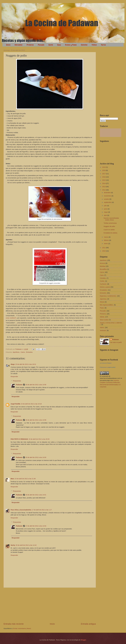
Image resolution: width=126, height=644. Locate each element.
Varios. (102, 327)
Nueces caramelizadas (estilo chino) (111, 219)
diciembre (107, 193)
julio (106, 206)
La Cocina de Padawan (106, 363)
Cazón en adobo (109, 230)
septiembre (108, 202)
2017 (104, 174)
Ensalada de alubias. (111, 233)
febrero (107, 240)
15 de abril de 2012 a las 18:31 (26, 364)
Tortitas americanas (110, 223)
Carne (51, 45)
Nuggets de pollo (109, 226)
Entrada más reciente (14, 624)
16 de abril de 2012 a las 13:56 (36, 385)
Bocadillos (103, 269)
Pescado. (103, 311)
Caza (59, 45)
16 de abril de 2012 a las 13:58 (36, 420)
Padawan (19, 385)
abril (106, 215)
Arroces (102, 263)
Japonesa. (103, 299)
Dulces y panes (105, 287)
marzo (106, 237)
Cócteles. (103, 278)
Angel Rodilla (15, 404)
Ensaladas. (104, 290)
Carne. (23, 352)
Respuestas (17, 381)
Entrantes (19, 45)
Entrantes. (29, 352)
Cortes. (102, 281)
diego (13, 364)
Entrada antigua (88, 624)
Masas (102, 302)
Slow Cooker (104, 320)
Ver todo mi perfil (116, 342)
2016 (104, 177)
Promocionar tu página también (108, 367)
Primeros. (103, 314)
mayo (106, 212)
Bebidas (103, 266)
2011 (104, 248)
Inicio (8, 45)
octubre (107, 199)
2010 (104, 251)
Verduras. (103, 330)
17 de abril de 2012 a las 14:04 (36, 526)
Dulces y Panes (71, 45)
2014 (104, 183)
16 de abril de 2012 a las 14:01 (36, 495)
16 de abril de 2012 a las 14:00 (36, 457)
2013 (104, 187)
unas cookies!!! (11, 318)
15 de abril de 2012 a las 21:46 (25, 479)
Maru (12, 479)
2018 (104, 170)
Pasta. (102, 308)
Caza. (102, 275)
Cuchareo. (103, 284)
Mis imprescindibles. (107, 305)
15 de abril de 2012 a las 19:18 (31, 404)
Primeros (30, 45)
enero (106, 244)
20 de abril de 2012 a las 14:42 (26, 545)
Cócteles (84, 45)
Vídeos (94, 45)
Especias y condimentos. (108, 296)
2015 (104, 180)
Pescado (41, 45)
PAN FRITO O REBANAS (19, 439)
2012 (104, 190)
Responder (14, 377)
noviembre (108, 196)
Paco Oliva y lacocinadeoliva (21, 510)
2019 (104, 167)
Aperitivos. (16, 352)
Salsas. (102, 317)
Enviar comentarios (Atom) (22, 628)
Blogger (83, 640)
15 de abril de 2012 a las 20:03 (39, 439)
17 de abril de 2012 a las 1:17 (42, 510)
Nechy (13, 545)
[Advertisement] (50, 605)
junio (106, 209)
